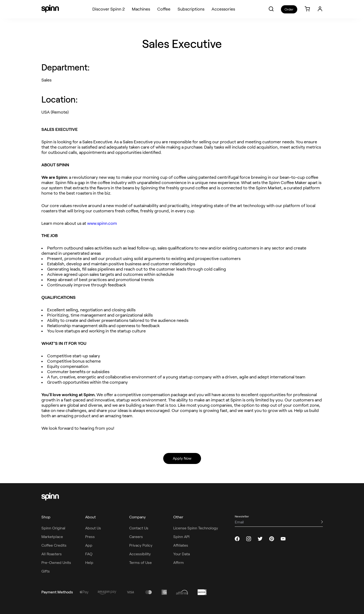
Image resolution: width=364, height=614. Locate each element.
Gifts (46, 571)
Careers (136, 537)
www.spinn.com (102, 223)
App (89, 545)
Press (90, 537)
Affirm (179, 563)
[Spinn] (50, 9)
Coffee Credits (54, 545)
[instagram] (249, 539)
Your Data (182, 554)
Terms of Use (140, 563)
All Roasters (52, 554)
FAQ (89, 554)
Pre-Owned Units (56, 563)
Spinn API (181, 537)
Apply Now (182, 458)
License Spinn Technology (196, 528)
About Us (93, 528)
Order (289, 9)
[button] (271, 9)
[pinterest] (272, 539)
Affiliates (181, 545)
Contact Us (139, 528)
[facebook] (237, 539)
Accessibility (140, 554)
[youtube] (283, 539)
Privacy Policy (141, 545)
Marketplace (52, 537)
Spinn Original (53, 528)
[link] (307, 9)
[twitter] (260, 539)
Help (89, 563)
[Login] (320, 9)
